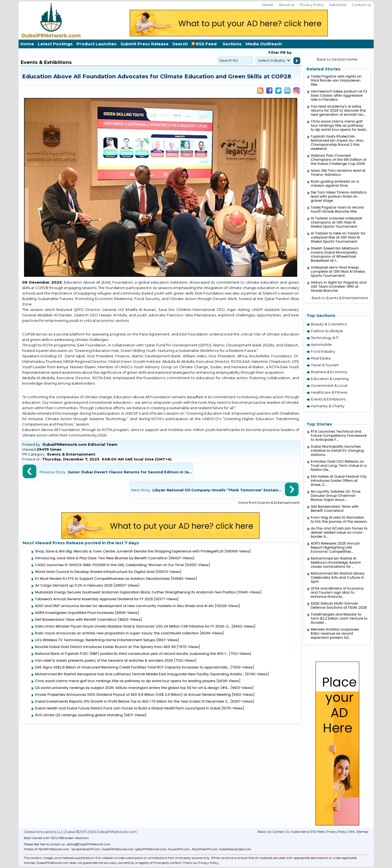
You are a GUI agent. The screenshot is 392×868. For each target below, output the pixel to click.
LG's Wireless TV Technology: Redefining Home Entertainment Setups (95, 640)
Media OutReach (264, 44)
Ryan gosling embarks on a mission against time (335, 183)
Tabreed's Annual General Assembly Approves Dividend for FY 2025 (94, 599)
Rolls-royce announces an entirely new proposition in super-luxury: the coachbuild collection (117, 633)
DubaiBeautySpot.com (235, 849)
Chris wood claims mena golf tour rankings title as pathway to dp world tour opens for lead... (339, 125)
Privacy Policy (312, 5)
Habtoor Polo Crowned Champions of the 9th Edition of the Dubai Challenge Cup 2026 (339, 160)
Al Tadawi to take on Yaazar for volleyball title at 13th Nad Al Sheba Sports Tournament (338, 237)
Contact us (361, 5)
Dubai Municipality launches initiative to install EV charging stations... (337, 451)
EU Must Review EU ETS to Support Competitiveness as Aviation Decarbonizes (102, 579)
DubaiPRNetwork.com (118, 849)
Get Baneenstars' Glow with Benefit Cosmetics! (76, 619)
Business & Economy (329, 372)
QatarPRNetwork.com (151, 849)
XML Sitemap (359, 832)
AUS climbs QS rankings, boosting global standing (79, 715)
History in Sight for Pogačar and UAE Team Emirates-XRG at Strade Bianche (339, 286)
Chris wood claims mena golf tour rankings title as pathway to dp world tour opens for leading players (125, 681)
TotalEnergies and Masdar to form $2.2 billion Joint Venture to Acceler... (339, 618)
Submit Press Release (145, 44)
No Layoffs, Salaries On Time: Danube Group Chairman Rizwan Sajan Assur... (336, 496)
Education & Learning (330, 379)
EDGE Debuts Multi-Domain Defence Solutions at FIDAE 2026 (339, 605)
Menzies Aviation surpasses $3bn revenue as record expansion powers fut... (335, 633)
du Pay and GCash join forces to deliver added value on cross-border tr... (339, 532)
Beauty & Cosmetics (329, 324)
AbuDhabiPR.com (205, 849)
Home (268, 5)
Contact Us (281, 832)
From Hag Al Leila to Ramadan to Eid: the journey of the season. (339, 519)
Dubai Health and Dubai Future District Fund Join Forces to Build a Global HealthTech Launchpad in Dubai (128, 708)
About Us (264, 832)
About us (286, 5)
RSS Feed (205, 44)
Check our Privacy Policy (201, 863)
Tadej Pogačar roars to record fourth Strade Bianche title (337, 209)
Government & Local (329, 385)
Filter (274, 52)
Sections (232, 44)
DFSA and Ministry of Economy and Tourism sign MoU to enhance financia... (337, 592)
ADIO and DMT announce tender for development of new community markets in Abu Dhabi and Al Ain (124, 606)
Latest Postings (55, 44)
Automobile (321, 344)
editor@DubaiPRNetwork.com (89, 844)
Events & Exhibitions (328, 399)
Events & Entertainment (71, 454)
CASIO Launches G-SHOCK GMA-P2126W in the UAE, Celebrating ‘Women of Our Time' (110, 565)
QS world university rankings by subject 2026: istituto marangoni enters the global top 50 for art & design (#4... (132, 688)
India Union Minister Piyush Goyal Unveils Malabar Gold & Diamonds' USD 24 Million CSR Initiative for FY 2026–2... (133, 626)
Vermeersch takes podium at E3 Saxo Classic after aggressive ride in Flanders (339, 95)
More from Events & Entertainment (269, 503)
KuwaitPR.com (179, 849)
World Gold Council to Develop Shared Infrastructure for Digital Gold (95, 572)
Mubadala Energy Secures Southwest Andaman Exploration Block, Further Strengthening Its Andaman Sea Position (136, 592)
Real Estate (321, 358)
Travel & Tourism (325, 365)
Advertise (338, 5)
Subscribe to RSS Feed (308, 832)
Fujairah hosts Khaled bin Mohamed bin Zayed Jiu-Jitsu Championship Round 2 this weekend (337, 142)
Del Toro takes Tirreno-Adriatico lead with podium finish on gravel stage (339, 196)
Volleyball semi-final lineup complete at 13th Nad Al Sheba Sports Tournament (338, 271)
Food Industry (323, 351)
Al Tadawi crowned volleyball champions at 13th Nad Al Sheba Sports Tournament (337, 222)
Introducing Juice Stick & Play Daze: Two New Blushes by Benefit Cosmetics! (101, 558)
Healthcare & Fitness (329, 392)
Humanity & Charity (328, 406)
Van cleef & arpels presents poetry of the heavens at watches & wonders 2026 (104, 660)
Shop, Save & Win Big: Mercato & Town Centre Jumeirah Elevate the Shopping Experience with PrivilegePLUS (129, 551)
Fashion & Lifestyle (327, 331)
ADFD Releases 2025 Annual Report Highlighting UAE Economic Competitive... (335, 547)
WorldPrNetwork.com (54, 849)
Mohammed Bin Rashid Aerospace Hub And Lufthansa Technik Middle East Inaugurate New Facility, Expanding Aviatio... (140, 674)
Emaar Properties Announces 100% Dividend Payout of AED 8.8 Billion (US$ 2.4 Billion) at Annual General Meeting (133, 695)
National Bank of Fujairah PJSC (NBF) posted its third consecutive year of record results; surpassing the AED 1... (131, 654)
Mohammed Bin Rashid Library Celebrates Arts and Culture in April (338, 577)
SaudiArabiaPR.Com (86, 849)
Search (180, 44)
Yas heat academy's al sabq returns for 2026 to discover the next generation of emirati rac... (338, 110)
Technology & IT (325, 338)
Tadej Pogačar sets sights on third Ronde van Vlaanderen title (336, 80)
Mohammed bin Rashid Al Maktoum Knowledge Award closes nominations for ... (336, 562)
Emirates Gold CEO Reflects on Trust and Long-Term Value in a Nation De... (339, 466)
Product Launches (97, 44)
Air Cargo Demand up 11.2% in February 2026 (74, 585)
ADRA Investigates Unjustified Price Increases (74, 613)
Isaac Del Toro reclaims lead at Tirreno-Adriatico (338, 173)
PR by (285, 52)
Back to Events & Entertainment (340, 298)
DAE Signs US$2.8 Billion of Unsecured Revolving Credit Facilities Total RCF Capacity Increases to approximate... (132, 667)
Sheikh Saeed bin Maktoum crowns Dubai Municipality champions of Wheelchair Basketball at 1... (335, 254)
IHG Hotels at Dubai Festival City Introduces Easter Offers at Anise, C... (339, 481)
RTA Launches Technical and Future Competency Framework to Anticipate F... (339, 436)
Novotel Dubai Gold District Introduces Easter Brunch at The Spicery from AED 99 (105, 647)
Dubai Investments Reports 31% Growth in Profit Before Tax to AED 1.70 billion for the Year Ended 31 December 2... (132, 701)
